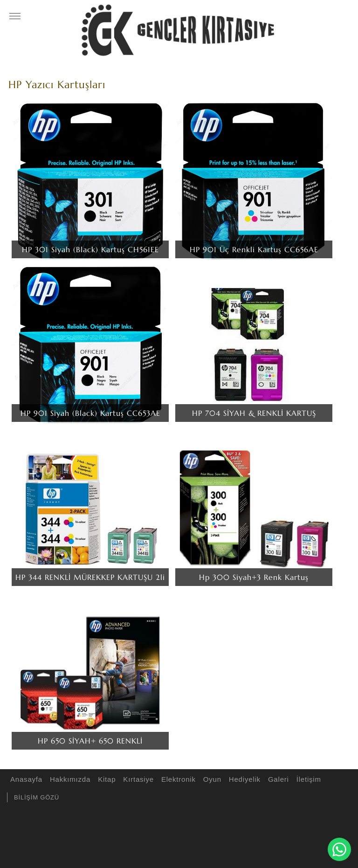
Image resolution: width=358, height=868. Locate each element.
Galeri (277, 779)
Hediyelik (243, 779)
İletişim (307, 779)
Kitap (105, 779)
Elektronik (177, 779)
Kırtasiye (137, 779)
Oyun (211, 779)
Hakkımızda (69, 779)
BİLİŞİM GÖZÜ (37, 797)
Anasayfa (25, 779)
